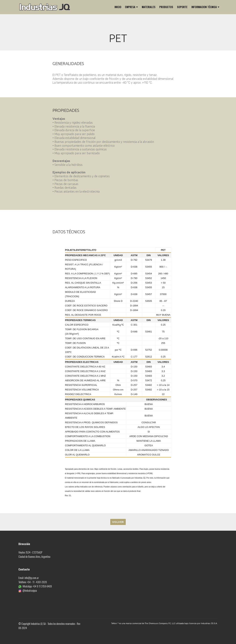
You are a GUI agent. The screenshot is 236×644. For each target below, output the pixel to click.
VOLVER (118, 522)
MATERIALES (149, 7)
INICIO (118, 7)
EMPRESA (130, 7)
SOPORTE (182, 7)
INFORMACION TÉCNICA (204, 7)
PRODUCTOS (166, 7)
